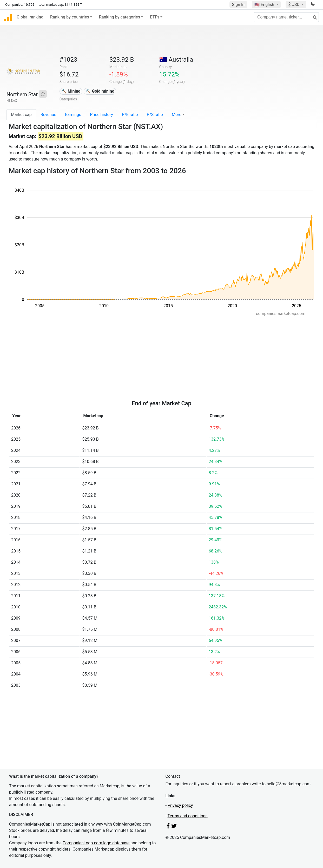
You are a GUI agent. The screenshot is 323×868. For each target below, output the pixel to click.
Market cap (21, 115)
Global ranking (30, 17)
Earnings (73, 115)
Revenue (48, 115)
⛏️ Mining (71, 91)
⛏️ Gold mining (100, 91)
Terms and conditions (188, 816)
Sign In (238, 5)
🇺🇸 (265, 5)
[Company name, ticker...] (286, 17)
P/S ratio (155, 115)
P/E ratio (130, 115)
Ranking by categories (120, 17)
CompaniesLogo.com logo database (96, 843)
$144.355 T (73, 5)
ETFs (155, 17)
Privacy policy (180, 805)
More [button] (177, 115)
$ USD (294, 5)
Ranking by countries (70, 17)
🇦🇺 (176, 60)
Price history (101, 115)
